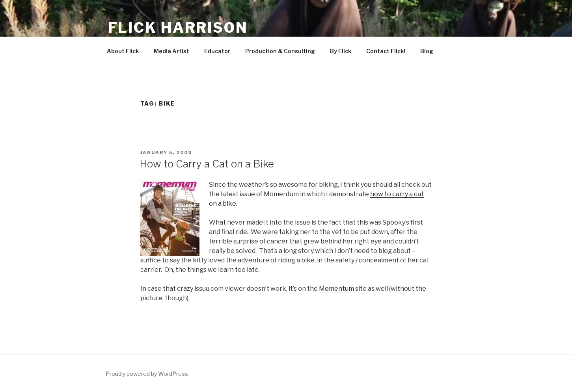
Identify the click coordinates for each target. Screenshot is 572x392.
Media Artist (171, 51)
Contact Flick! (386, 51)
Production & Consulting (280, 51)
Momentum (336, 289)
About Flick (123, 51)
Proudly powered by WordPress (147, 374)
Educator (217, 51)
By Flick (341, 51)
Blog (427, 51)
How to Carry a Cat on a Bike (207, 164)
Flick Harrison (178, 28)
